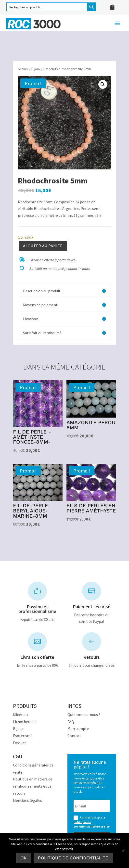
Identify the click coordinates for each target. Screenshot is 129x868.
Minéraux (21, 715)
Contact (74, 736)
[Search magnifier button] (91, 7)
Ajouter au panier (43, 246)
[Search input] (47, 7)
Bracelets (51, 69)
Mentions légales (27, 800)
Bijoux (36, 69)
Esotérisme (23, 736)
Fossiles (20, 743)
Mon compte (78, 728)
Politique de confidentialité (73, 858)
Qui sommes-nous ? (84, 715)
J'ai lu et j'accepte (92, 822)
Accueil (23, 69)
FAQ (71, 722)
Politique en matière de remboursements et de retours (33, 786)
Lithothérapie (25, 722)
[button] (103, 84)
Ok (24, 858)
